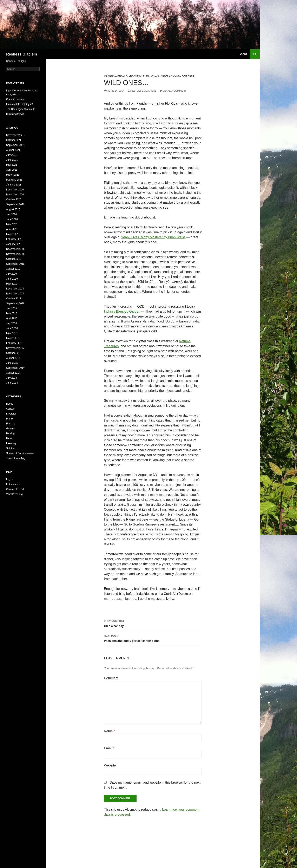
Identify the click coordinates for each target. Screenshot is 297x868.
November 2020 (15, 195)
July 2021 (11, 155)
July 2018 (11, 308)
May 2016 (12, 333)
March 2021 (13, 175)
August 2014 (13, 373)
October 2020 (14, 200)
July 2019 (11, 274)
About (243, 54)
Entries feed (13, 484)
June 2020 (12, 219)
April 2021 (12, 170)
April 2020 (12, 229)
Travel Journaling (16, 458)
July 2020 (11, 214)
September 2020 (15, 204)
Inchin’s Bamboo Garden (122, 311)
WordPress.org (14, 494)
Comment (111, 678)
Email (109, 748)
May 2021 (12, 165)
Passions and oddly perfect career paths (153, 638)
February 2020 (14, 239)
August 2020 (13, 209)
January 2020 (14, 244)
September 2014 (15, 368)
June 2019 (12, 279)
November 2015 (15, 348)
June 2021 (12, 160)
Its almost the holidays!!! (19, 104)
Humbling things (15, 114)
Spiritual (149, 76)
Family (10, 419)
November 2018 (15, 294)
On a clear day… (153, 623)
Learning (135, 76)
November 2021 (15, 135)
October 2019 (14, 259)
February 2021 (14, 180)
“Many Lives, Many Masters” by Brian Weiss (153, 237)
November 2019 (15, 254)
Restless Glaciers (22, 54)
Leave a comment (175, 91)
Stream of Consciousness (176, 76)
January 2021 (14, 185)
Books (10, 404)
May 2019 (12, 284)
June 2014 (12, 383)
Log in (10, 479)
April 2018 (12, 318)
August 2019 (13, 269)
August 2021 (13, 150)
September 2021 (15, 145)
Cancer (10, 409)
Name (109, 731)
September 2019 (15, 264)
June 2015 (12, 363)
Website (110, 765)
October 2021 (14, 140)
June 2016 (12, 328)
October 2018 (14, 299)
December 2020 (15, 190)
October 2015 (14, 353)
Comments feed (15, 489)
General (110, 76)
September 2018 (15, 304)
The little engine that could (21, 109)
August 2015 (13, 358)
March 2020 (13, 234)
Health (122, 76)
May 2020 (12, 224)
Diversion (11, 414)
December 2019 (15, 249)
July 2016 (11, 323)
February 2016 (14, 343)
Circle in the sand (16, 99)
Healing (10, 433)
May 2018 (12, 313)
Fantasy (11, 424)
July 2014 (11, 378)
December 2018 (15, 289)
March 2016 (13, 338)
